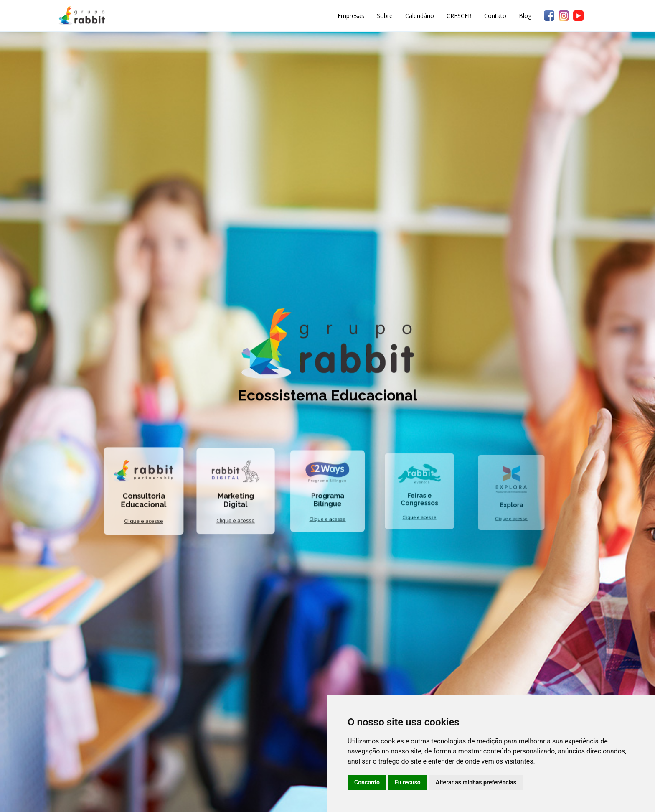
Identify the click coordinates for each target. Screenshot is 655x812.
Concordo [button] (367, 782)
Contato (495, 16)
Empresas (351, 16)
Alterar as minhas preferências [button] (476, 782)
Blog (525, 16)
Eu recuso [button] (408, 782)
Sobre (385, 16)
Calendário (420, 16)
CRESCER (459, 16)
